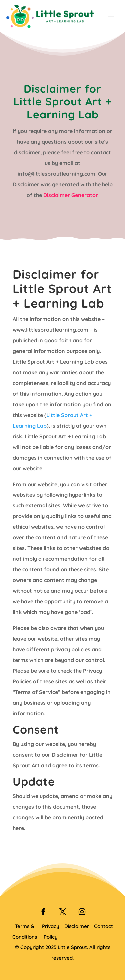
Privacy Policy (51, 932)
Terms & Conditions (25, 932)
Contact (103, 926)
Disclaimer (77, 926)
